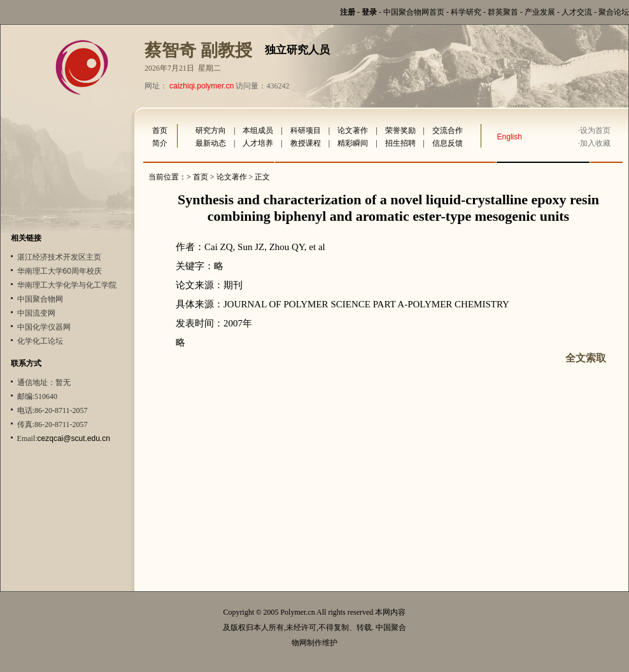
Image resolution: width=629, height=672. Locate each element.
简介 (160, 143)
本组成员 (258, 130)
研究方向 (211, 130)
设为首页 (595, 130)
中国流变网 (36, 313)
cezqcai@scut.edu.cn (74, 438)
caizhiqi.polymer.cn (201, 86)
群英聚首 (503, 12)
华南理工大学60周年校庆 (60, 271)
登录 (369, 12)
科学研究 (466, 12)
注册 (348, 12)
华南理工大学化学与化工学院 (67, 285)
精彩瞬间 (353, 143)
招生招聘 (400, 143)
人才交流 (577, 12)
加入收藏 (595, 143)
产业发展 (540, 12)
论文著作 (353, 130)
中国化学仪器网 (44, 327)
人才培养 (258, 143)
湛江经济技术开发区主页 (59, 257)
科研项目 (306, 130)
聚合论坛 (614, 12)
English (510, 137)
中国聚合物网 (40, 299)
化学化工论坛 (40, 341)
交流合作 (448, 130)
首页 (160, 130)
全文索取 (586, 358)
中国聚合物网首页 (414, 12)
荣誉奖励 (400, 130)
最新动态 (211, 143)
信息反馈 (448, 143)
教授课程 (306, 143)
